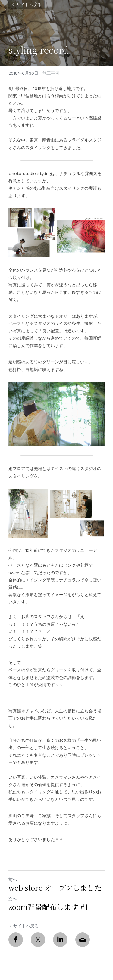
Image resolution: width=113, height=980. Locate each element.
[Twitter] (38, 940)
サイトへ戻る (27, 5)
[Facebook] (16, 940)
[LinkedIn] (60, 940)
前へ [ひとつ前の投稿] (13, 879)
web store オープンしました (55, 888)
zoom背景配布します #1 (48, 907)
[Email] (83, 940)
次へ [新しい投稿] (13, 899)
